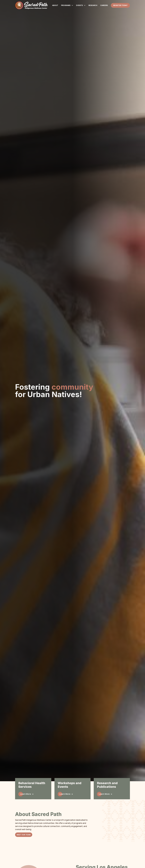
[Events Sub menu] (85, 5)
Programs (66, 5)
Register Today (120, 5)
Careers (104, 5)
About (55, 5)
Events (79, 5)
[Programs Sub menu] (72, 5)
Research (93, 5)
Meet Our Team (24, 835)
